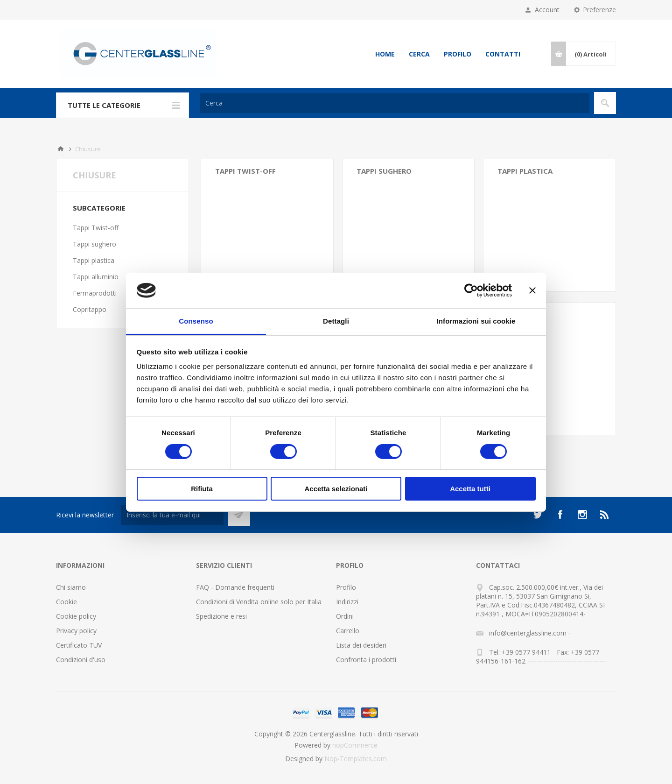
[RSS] (605, 515)
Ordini (345, 616)
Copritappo (90, 309)
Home (385, 54)
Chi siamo (71, 587)
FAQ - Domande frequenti (235, 587)
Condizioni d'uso (81, 660)
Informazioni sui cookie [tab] (476, 321)
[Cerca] (395, 103)
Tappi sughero (384, 171)
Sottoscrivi (239, 515)
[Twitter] (538, 515)
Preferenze (599, 10)
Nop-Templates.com (356, 759)
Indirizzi (347, 602)
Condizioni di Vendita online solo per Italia (259, 602)
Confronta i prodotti (366, 660)
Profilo (458, 54)
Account (547, 10)
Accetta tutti (470, 489)
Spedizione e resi (221, 616)
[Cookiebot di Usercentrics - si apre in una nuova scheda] (471, 290)
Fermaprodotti (95, 293)
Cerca (419, 54)
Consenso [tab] (196, 321)
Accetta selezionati (336, 489)
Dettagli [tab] (336, 321)
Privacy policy (76, 631)
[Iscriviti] (172, 515)
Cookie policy (76, 616)
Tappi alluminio (96, 277)
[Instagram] (582, 515)
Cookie (66, 602)
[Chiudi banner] (532, 290)
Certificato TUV (79, 645)
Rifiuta (202, 489)
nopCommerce (355, 745)
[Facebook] (560, 515)
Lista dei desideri (361, 645)
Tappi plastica (525, 171)
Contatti (503, 54)
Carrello (348, 631)
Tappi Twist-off (245, 171)
